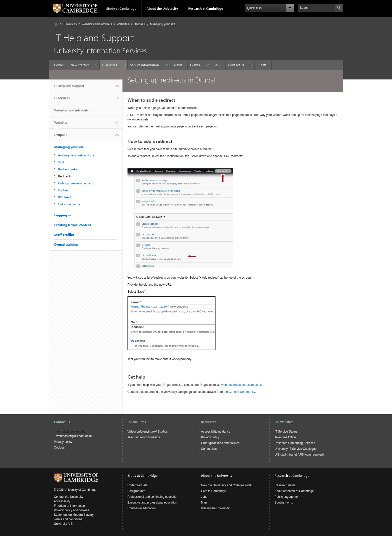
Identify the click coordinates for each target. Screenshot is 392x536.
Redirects (65, 176)
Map (204, 503)
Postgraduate (136, 491)
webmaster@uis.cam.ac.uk (74, 436)
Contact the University (69, 497)
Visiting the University (215, 508)
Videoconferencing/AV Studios (148, 432)
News (178, 65)
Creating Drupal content (73, 225)
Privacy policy (63, 442)
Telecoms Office (285, 437)
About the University (162, 8)
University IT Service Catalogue (295, 449)
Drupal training (66, 244)
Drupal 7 (139, 24)
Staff (263, 65)
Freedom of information (69, 506)
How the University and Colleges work (226, 485)
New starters (80, 65)
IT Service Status (286, 432)
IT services (70, 24)
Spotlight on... (284, 503)
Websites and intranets (97, 24)
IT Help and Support (69, 88)
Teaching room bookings (144, 437)
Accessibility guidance (216, 432)
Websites (123, 24)
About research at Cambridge (294, 491)
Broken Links (68, 169)
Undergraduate (137, 485)
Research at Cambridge (206, 8)
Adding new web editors (76, 155)
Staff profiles (64, 235)
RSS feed (64, 197)
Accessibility (62, 501)
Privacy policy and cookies (72, 510)
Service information (144, 65)
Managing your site (163, 24)
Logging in (62, 215)
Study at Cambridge (121, 8)
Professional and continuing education (153, 497)
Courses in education (142, 508)
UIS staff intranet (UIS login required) (299, 455)
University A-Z (63, 524)
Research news (285, 485)
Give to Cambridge (213, 491)
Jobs (204, 497)
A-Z (218, 65)
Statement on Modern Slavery (74, 515)
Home (56, 24)
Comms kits (209, 449)
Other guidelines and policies (220, 443)
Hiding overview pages (75, 183)
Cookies (59, 448)
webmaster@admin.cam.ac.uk (241, 385)
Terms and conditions (68, 519)
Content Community (242, 392)
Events (195, 65)
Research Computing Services (295, 443)
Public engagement (287, 497)
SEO (61, 162)
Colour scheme (69, 204)
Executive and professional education (152, 503)
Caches (63, 190)
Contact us (236, 65)
